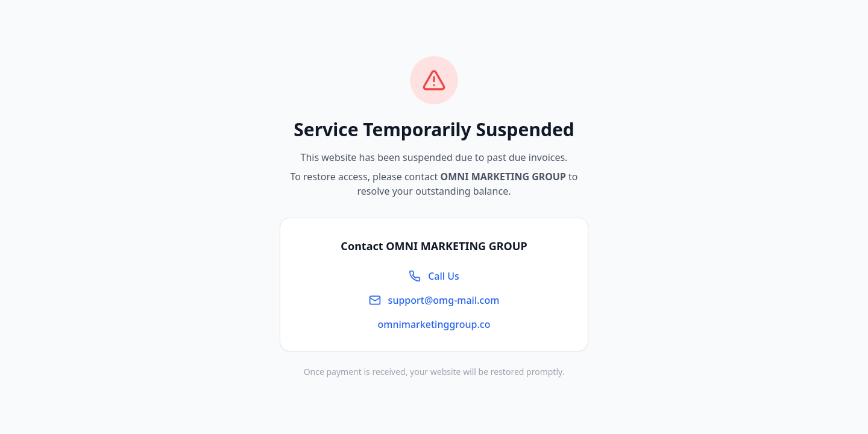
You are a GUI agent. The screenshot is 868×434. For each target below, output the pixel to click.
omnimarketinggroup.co (434, 324)
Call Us (434, 276)
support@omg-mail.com (434, 300)
